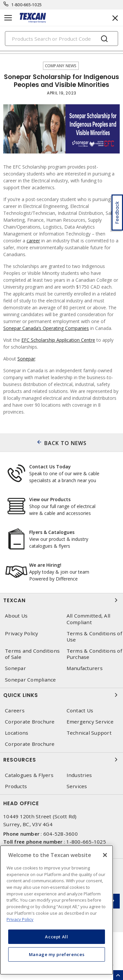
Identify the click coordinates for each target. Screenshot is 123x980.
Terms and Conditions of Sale (32, 654)
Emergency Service (90, 722)
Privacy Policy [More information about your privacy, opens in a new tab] (20, 919)
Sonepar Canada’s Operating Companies (46, 328)
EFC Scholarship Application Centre (58, 340)
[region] (57, 910)
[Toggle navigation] (8, 18)
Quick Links (61, 695)
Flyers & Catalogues (52, 532)
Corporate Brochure (30, 722)
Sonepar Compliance (31, 680)
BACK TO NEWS (65, 443)
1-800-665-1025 (27, 5)
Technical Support (89, 733)
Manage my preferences (57, 954)
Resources (61, 760)
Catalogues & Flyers (29, 775)
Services (77, 786)
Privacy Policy (22, 633)
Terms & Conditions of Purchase (94, 654)
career (33, 241)
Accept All (57, 937)
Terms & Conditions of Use (94, 637)
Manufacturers (85, 668)
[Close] (105, 855)
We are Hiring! (45, 565)
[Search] (61, 39)
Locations (17, 733)
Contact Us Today (50, 467)
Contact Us (80, 711)
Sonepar (26, 359)
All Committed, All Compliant (89, 619)
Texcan (61, 600)
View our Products (50, 499)
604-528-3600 (61, 834)
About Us (16, 616)
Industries (79, 775)
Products (16, 786)
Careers (15, 711)
